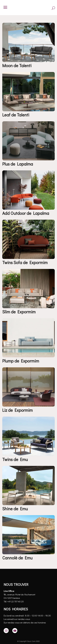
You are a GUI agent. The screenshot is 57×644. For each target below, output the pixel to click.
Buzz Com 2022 (34, 641)
